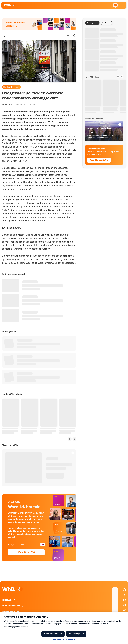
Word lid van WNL (26, 552)
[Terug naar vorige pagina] (4, 36)
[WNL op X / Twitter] (124, 595)
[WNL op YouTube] (124, 605)
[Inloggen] (115, 5)
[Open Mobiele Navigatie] (122, 5)
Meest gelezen (92, 23)
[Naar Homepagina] (10, 5)
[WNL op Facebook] (124, 600)
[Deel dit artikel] (74, 36)
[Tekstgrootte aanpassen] (68, 36)
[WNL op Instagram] (124, 590)
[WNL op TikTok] (124, 610)
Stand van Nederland (11, 87)
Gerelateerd (106, 23)
